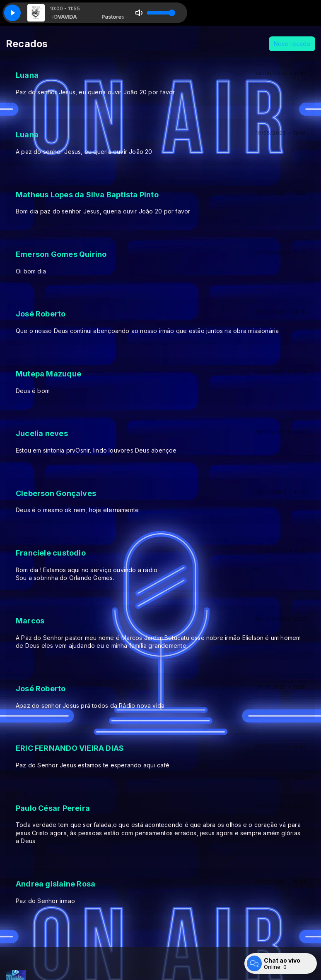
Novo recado (292, 44)
